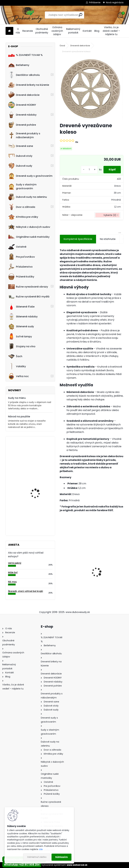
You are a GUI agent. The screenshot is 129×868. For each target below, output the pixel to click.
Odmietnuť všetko (37, 857)
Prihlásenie (95, 2)
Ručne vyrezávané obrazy (28, 287)
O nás (18, 31)
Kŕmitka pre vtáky (23, 217)
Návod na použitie (19, 417)
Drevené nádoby (22, 115)
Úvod (62, 46)
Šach (15, 356)
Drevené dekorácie (24, 95)
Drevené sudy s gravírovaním (30, 176)
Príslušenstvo (20, 267)
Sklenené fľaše (21, 307)
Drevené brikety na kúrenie (29, 85)
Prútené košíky (21, 277)
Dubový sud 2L (71, 578)
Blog (97, 31)
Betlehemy (19, 65)
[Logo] (27, 15)
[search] (81, 15)
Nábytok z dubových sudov (29, 227)
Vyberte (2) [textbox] (110, 215)
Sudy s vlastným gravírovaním (22, 186)
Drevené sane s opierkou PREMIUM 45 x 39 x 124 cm (107, 570)
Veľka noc (18, 376)
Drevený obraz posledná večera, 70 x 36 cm (39, 514)
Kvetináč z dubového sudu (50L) (37, 452)
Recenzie (28, 31)
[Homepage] (9, 31)
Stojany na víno (22, 346)
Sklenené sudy (21, 327)
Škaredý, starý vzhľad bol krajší (26, 591)
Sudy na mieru (17, 398)
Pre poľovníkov (21, 257)
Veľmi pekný (15, 563)
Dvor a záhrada (22, 207)
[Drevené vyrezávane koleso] (92, 88)
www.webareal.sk (77, 865)
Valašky (17, 366)
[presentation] (61, 567)
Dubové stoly (20, 156)
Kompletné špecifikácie (78, 239)
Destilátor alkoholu (24, 75)
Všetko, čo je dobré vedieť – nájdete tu (111, 31)
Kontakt (87, 31)
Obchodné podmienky (42, 31)
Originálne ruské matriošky (29, 237)
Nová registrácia (115, 2)
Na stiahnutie (108, 239)
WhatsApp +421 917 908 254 (22, 865)
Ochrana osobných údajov (57, 31)
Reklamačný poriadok (73, 31)
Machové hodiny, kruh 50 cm (39, 483)
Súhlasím (61, 857)
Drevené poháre (22, 125)
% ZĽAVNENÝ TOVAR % (25, 55)
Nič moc (12, 582)
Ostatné (17, 247)
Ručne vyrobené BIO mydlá (29, 297)
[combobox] (107, 215)
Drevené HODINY (22, 105)
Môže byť (13, 573)
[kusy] (87, 170)
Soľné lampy (20, 336)
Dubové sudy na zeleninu (28, 197)
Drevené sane (21, 146)
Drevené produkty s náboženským (24, 135)
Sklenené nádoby (23, 316)
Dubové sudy (20, 166)
